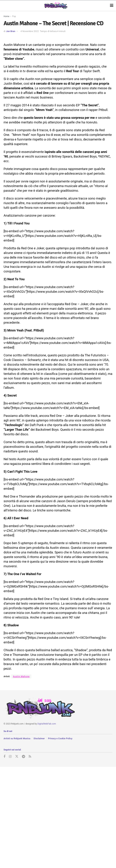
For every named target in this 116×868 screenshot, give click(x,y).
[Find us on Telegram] (24, 757)
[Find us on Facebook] (4, 757)
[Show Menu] (112, 6)
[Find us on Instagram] (10, 757)
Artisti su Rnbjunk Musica (17, 738)
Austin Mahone (21, 676)
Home (6, 16)
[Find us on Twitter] (17, 757)
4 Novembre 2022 (30, 31)
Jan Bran (11, 31)
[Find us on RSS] (30, 757)
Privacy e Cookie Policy (60, 738)
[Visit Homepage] (56, 6)
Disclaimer (39, 738)
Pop (14, 16)
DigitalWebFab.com (47, 724)
